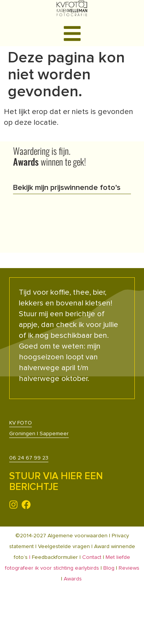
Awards (73, 579)
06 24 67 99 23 (29, 458)
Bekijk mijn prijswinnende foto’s (67, 188)
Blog (109, 568)
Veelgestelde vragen (64, 547)
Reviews (129, 568)
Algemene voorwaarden (78, 536)
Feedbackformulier (56, 557)
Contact (92, 557)
